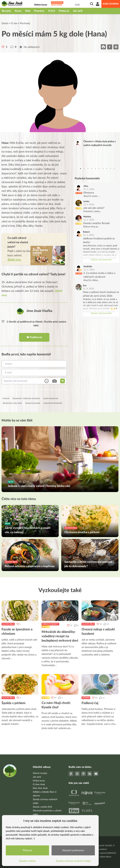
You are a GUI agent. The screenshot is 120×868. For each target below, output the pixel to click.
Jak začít (78, 11)
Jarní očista (57, 5)
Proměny (39, 11)
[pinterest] (116, 47)
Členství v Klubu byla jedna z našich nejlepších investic (100, 143)
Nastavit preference (73, 850)
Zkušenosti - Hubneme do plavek (26, 398)
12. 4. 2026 (89, 189)
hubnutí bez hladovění (53, 403)
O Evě (52, 11)
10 (114, 169)
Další (77, 5)
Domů (5, 23)
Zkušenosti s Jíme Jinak (12, 403)
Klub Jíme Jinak (40, 788)
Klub (28, 11)
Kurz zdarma (111, 4)
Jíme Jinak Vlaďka (39, 311)
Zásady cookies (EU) (42, 807)
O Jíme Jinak (39, 784)
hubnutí (6, 398)
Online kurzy (39, 781)
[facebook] (110, 47)
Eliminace (89, 193)
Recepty (6, 11)
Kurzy (18, 11)
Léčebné (86, 698)
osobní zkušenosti (50, 398)
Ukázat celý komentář (101, 260)
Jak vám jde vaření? (94, 208)
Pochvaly (25, 23)
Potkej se (64, 11)
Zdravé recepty (40, 773)
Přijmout (27, 850)
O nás (14, 23)
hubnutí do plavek (33, 403)
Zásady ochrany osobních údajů (73, 861)
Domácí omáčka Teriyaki (96, 223)
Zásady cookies (27, 861)
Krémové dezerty (50, 624)
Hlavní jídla (8, 624)
